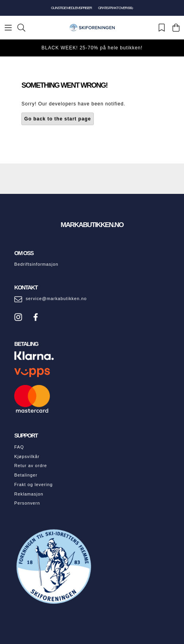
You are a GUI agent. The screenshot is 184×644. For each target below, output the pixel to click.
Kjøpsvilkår (27, 456)
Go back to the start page (58, 119)
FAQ (19, 447)
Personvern (27, 503)
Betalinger (26, 475)
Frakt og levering (33, 484)
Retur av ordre (31, 466)
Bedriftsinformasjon (36, 264)
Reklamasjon (29, 494)
